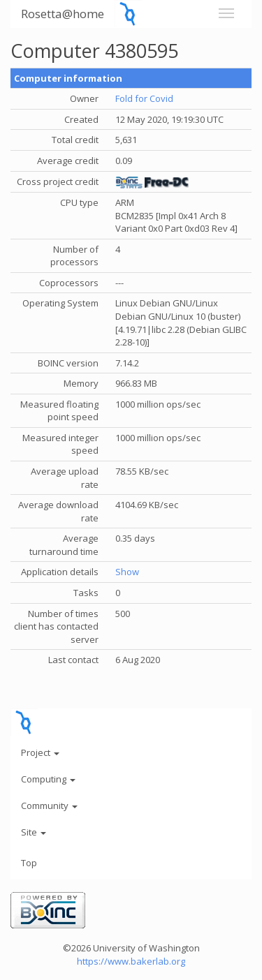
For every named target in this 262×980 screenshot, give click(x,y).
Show (127, 572)
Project (40, 752)
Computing (48, 779)
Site (34, 832)
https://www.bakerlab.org (131, 961)
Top (29, 863)
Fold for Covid (144, 98)
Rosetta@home (63, 14)
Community (49, 805)
